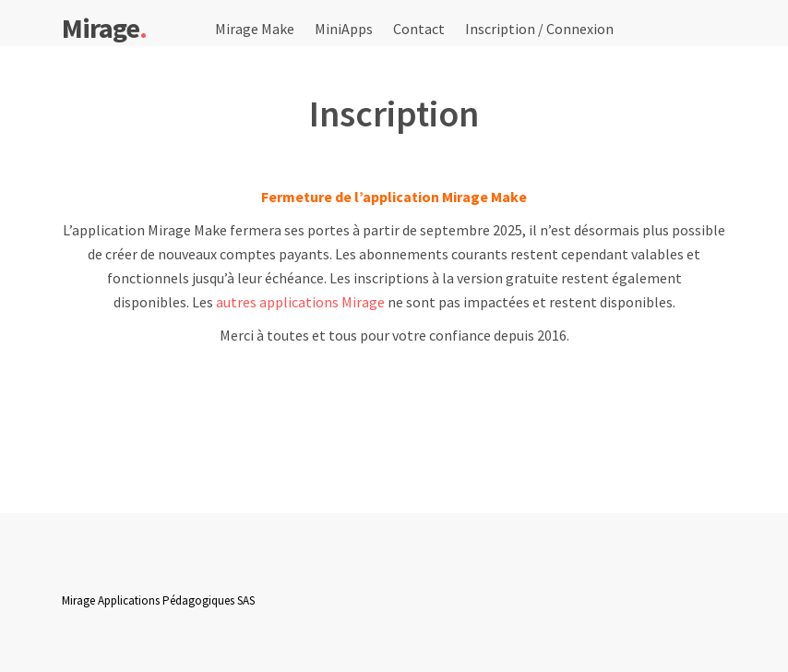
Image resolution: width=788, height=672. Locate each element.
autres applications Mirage (300, 302)
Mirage (104, 27)
